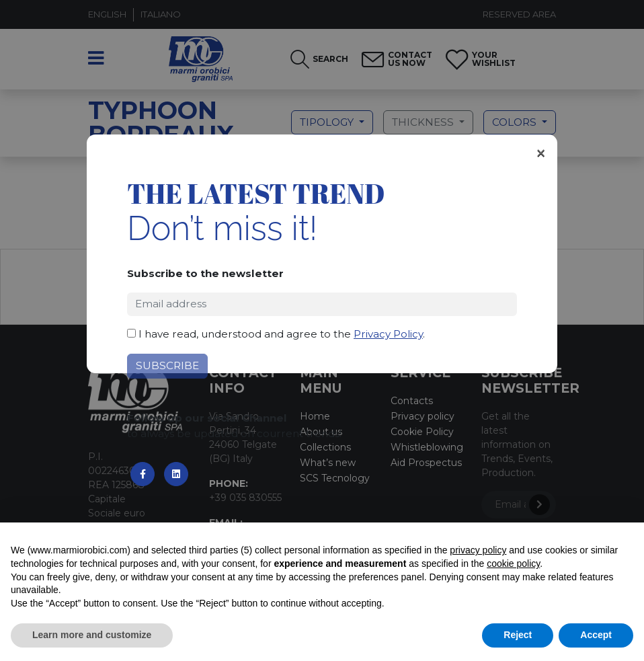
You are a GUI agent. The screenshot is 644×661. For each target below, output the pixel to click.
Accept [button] (596, 635)
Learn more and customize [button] (92, 635)
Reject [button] (518, 635)
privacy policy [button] (478, 550)
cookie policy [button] (513, 563)
